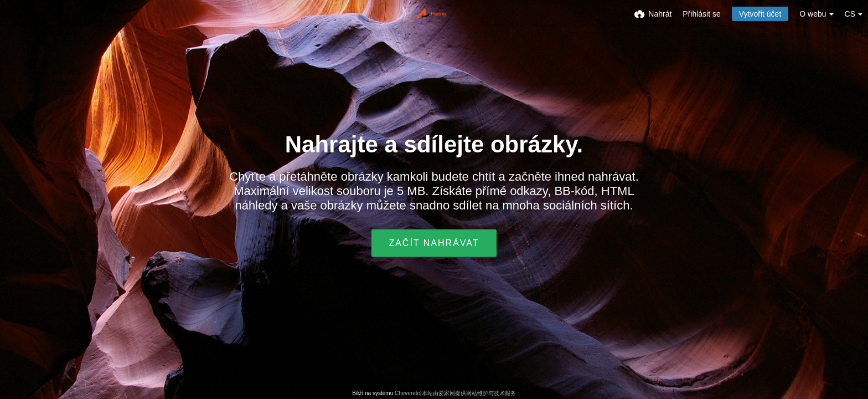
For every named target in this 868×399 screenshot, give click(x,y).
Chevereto (407, 393)
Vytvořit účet (760, 14)
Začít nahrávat (434, 243)
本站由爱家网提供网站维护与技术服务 (469, 393)
